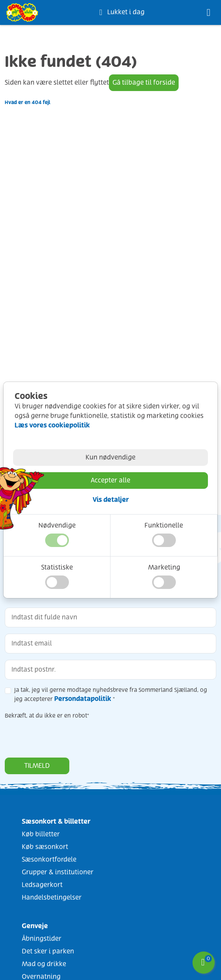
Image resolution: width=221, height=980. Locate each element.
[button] (57, 540)
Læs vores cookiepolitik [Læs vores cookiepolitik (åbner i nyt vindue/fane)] (52, 425)
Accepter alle (110, 480)
